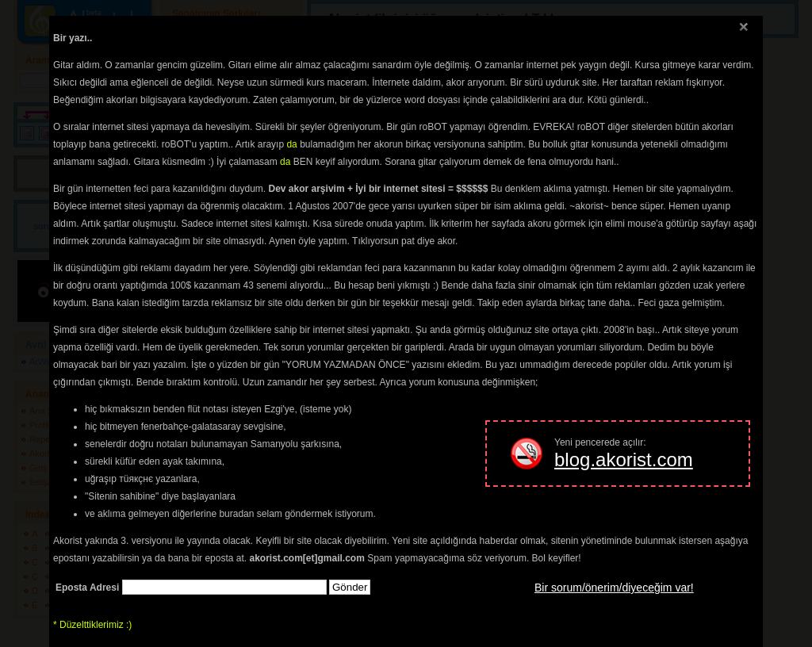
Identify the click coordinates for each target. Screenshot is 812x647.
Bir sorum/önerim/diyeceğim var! (614, 588)
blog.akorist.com (624, 459)
